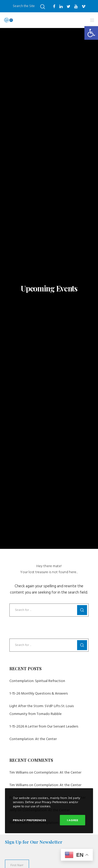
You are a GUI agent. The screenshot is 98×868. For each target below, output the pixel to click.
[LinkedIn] (61, 6)
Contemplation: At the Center (33, 739)
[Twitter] (68, 6)
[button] (91, 33)
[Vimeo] (83, 6)
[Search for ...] (49, 610)
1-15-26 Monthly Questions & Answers (39, 693)
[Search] (43, 7)
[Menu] (91, 20)
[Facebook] (54, 6)
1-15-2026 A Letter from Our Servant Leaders (44, 726)
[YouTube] (76, 6)
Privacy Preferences (29, 820)
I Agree (73, 820)
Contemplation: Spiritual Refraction (37, 681)
